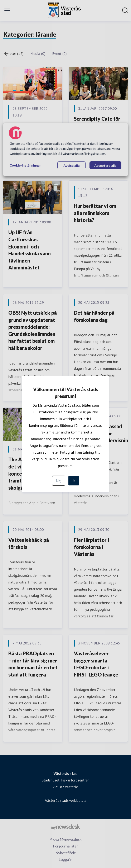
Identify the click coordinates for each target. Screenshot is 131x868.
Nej (59, 481)
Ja (74, 481)
